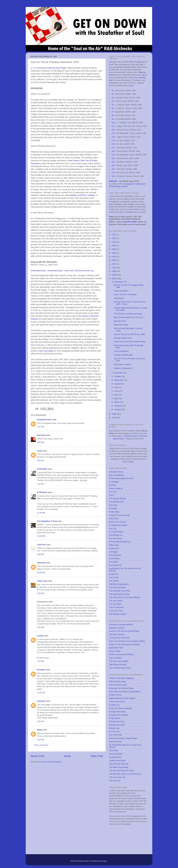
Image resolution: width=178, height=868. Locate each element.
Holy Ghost (114, 519)
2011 (114, 264)
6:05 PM (40, 442)
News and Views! (121, 325)
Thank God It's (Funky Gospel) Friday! (130, 342)
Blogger (104, 861)
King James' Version (122, 364)
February (118, 406)
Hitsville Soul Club (117, 721)
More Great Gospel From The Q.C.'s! (129, 317)
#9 (113, 119)
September (119, 380)
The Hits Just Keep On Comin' (122, 771)
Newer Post (37, 756)
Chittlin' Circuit (115, 695)
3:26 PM (40, 740)
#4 (113, 101)
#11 (113, 126)
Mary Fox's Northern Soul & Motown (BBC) (127, 641)
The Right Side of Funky (119, 594)
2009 (114, 271)
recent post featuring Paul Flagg (51, 68)
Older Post (97, 756)
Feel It (112, 495)
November (119, 373)
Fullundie (113, 508)
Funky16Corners (44, 420)
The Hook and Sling (117, 587)
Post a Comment (41, 745)
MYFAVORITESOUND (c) (120, 542)
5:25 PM (40, 627)
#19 (113, 155)
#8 (113, 115)
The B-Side (114, 581)
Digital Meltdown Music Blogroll (122, 698)
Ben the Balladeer (117, 475)
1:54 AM (40, 721)
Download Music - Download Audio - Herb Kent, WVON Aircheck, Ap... (63, 271)
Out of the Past (115, 735)
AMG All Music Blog (117, 682)
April (116, 398)
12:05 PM (41, 536)
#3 (113, 98)
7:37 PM (40, 427)
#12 (113, 130)
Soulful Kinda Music (117, 761)
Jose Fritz (41, 545)
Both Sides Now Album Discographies (125, 692)
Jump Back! (119, 298)
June (117, 391)
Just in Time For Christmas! (125, 294)
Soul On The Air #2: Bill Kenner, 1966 (129, 334)
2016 (114, 246)
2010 (114, 268)
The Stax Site (115, 781)
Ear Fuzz (113, 492)
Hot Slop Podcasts (117, 634)
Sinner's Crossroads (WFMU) (121, 654)
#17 (113, 148)
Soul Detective (115, 555)
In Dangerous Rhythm (118, 525)
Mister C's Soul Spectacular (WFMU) (124, 644)
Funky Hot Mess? (121, 291)
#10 (113, 123)
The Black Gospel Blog (119, 767)
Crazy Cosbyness (121, 351)
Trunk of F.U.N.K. (116, 611)
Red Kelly (41, 435)
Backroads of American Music (122, 688)
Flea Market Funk (116, 502)
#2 (113, 94)
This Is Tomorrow (116, 607)
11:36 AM (41, 513)
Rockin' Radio (131, 222)
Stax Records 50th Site (119, 764)
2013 (114, 257)
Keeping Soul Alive (117, 725)
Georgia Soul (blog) (117, 712)
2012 (114, 260)
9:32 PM (40, 461)
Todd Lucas (42, 581)
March (117, 402)
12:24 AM (41, 693)
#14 (113, 137)
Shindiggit (113, 552)
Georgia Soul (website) (119, 715)
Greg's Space (115, 718)
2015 (114, 249)
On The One (114, 732)
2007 (114, 279)
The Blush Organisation (119, 584)
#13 (113, 133)
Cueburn (113, 485)
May (116, 395)
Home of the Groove (118, 522)
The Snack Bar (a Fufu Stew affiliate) (124, 597)
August (118, 384)
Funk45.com (114, 705)
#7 (113, 112)
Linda (39, 451)
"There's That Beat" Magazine (122, 678)
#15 (113, 141)
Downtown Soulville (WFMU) (121, 625)
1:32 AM (40, 484)
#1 (113, 90)
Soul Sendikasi (115, 658)
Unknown (41, 563)
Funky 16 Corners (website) (121, 708)
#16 (113, 144)
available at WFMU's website (82, 195)
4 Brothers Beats (116, 472)
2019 (114, 238)
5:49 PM (40, 593)
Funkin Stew (114, 512)
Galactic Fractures (117, 628)
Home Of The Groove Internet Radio (124, 631)
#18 (113, 151)
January (118, 409)
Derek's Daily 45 (116, 488)
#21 (113, 162)
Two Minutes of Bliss (118, 614)
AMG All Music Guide (118, 685)
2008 (114, 275)
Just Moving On (116, 535)
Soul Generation (116, 754)
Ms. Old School (116, 538)
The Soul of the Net (117, 777)
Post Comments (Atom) (52, 762)
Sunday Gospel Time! (123, 338)
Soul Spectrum (115, 565)
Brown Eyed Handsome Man (121, 478)
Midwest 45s (114, 728)
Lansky (40, 636)
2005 (114, 418)
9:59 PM (40, 554)
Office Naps (114, 545)
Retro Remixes (115, 742)
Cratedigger (114, 482)
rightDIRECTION (116, 648)
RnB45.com (114, 548)
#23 (113, 169)
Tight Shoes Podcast (118, 665)
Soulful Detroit (115, 757)
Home (67, 756)
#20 (113, 158)
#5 (113, 105)
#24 (113, 173)
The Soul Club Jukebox (119, 661)
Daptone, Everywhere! (123, 368)
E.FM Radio (42, 469)
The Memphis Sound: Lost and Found (125, 774)
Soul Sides (114, 562)
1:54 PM (40, 661)
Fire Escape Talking (117, 498)
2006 (114, 414)
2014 (114, 253)
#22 (113, 165)
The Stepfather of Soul (47, 521)
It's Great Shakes (116, 532)
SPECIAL (113, 181)
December (119, 282)
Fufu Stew (113, 505)
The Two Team (115, 604)
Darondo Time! (120, 321)
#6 (113, 108)
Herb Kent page (46, 351)
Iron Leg (113, 529)
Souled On (114, 574)
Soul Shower (115, 558)
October (118, 376)
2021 (114, 235)
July (116, 387)
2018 (114, 242)
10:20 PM (41, 573)
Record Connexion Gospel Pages (123, 738)
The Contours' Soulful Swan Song (128, 314)
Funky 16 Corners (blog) (119, 515)
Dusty (40, 730)
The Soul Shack (116, 601)
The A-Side (114, 577)
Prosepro (41, 670)
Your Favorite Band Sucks (120, 668)
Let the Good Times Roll (119, 638)
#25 (113, 176)
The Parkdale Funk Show (120, 591)
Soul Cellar (114, 750)
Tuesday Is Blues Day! (123, 355)
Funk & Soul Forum (117, 702)
